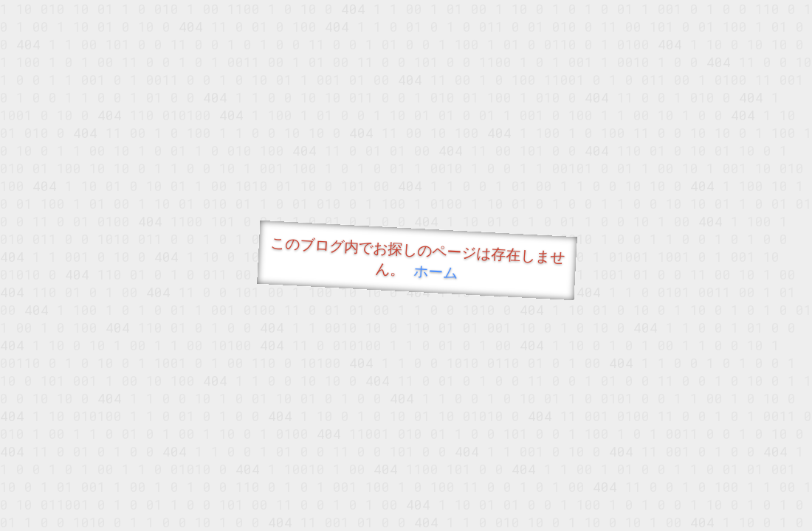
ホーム (436, 271)
